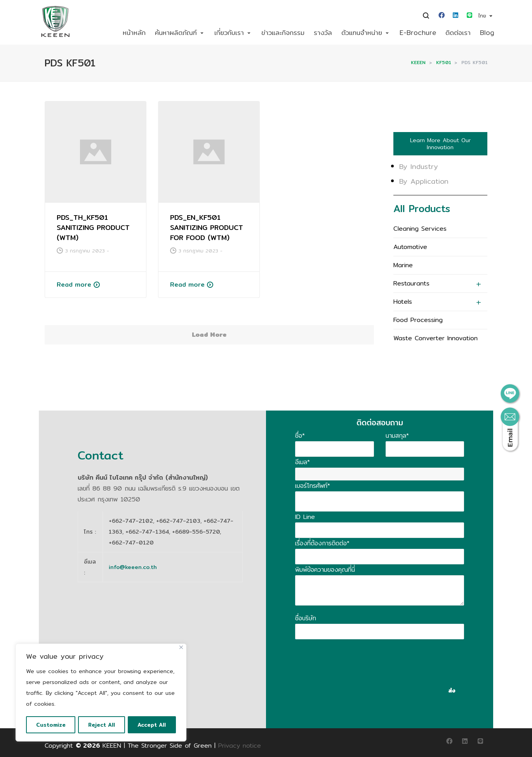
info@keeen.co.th (133, 567)
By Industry (419, 166)
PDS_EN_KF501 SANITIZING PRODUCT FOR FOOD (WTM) (207, 227)
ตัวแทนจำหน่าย (362, 32)
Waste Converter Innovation (436, 338)
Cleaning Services (420, 229)
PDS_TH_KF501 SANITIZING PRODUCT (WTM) (93, 227)
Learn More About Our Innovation (440, 144)
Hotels (403, 302)
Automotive (410, 247)
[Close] (181, 648)
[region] (101, 693)
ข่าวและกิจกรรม (283, 32)
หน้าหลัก (134, 32)
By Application (424, 181)
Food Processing (418, 320)
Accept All (152, 725)
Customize (51, 725)
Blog (487, 32)
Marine (403, 265)
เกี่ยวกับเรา (229, 32)
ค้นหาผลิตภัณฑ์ (176, 32)
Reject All (102, 725)
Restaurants (411, 283)
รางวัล (323, 32)
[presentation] (354, 654)
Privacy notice (240, 746)
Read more (74, 285)
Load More (209, 335)
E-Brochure (418, 32)
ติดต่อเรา (458, 32)
